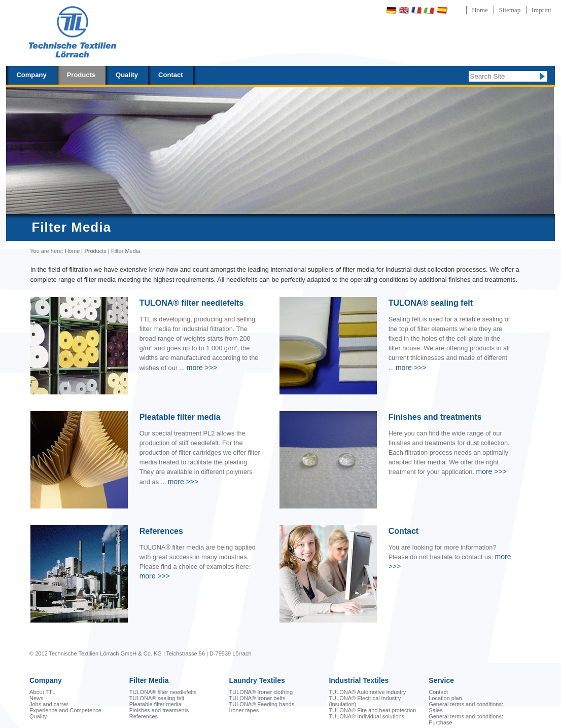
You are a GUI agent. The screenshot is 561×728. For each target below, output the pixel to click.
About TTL (42, 692)
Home (480, 10)
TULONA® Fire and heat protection (372, 710)
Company (31, 75)
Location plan (445, 698)
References (144, 716)
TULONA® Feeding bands (262, 704)
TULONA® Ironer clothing (261, 692)
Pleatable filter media (155, 704)
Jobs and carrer (49, 704)
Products (81, 75)
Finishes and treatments (159, 710)
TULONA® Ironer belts (257, 698)
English (404, 10)
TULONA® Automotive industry (367, 692)
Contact (170, 75)
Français (416, 10)
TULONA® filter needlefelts (163, 692)
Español (442, 10)
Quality (127, 75)
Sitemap (510, 10)
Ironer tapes (244, 710)
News (37, 698)
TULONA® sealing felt (157, 698)
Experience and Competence (65, 710)
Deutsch (391, 10)
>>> (202, 368)
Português (469, 10)
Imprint (541, 10)
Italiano (429, 10)
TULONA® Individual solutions (366, 716)
